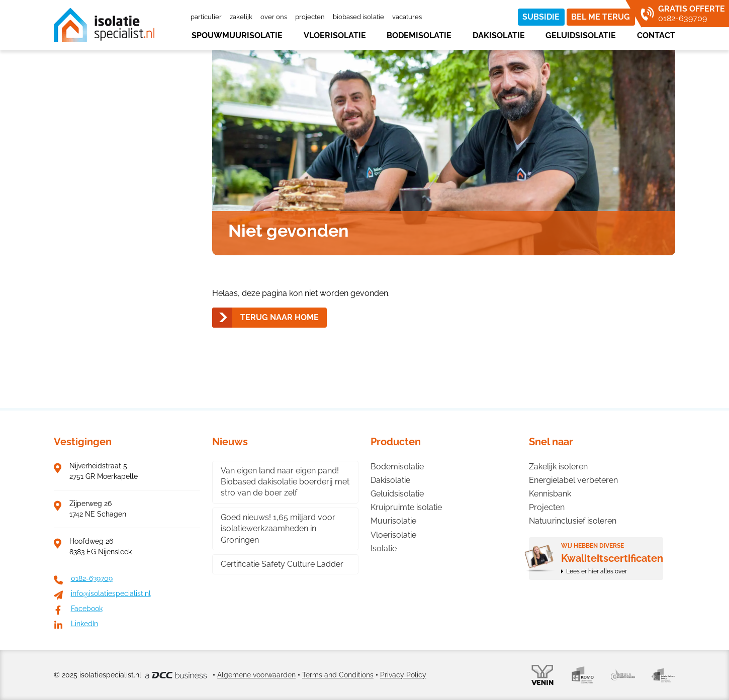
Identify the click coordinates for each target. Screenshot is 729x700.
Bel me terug (601, 17)
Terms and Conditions (338, 675)
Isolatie (384, 548)
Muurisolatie (393, 521)
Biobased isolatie (358, 17)
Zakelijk (241, 17)
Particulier (206, 17)
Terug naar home (280, 317)
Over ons (274, 17)
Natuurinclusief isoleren (573, 521)
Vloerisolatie (335, 35)
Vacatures (407, 17)
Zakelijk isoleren (558, 467)
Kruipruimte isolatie (406, 507)
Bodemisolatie (419, 35)
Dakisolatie (499, 35)
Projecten (310, 17)
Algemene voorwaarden (256, 675)
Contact (656, 35)
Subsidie (541, 17)
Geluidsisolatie (581, 35)
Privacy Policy (403, 675)
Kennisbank (550, 494)
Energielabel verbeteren (573, 480)
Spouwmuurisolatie (237, 35)
